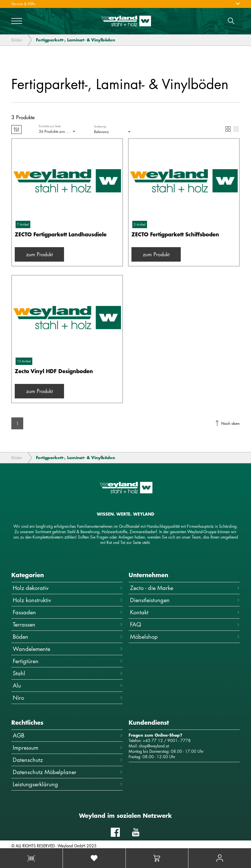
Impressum (68, 748)
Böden (17, 40)
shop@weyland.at (154, 746)
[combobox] (58, 132)
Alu (68, 685)
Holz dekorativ (68, 588)
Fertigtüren (68, 661)
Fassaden (68, 612)
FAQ (185, 624)
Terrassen (68, 624)
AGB (68, 735)
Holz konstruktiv (68, 600)
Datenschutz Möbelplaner (68, 772)
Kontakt (185, 612)
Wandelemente (68, 649)
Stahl (68, 673)
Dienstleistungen (185, 600)
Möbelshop (185, 637)
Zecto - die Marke (185, 588)
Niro (68, 698)
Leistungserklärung (68, 784)
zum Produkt (39, 254)
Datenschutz (68, 760)
